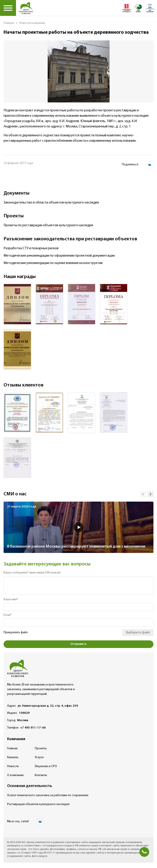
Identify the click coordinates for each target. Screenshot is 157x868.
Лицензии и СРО (46, 766)
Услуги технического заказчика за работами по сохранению (48, 795)
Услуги (39, 757)
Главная (9, 23)
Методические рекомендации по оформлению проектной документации (59, 256)
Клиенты (13, 757)
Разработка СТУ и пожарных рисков (31, 248)
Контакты (41, 775)
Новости (13, 766)
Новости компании (32, 23)
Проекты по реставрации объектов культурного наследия (48, 225)
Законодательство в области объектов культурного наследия (51, 203)
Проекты (41, 749)
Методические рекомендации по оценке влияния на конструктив (53, 263)
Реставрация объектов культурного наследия (38, 804)
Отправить (78, 644)
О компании (15, 775)
